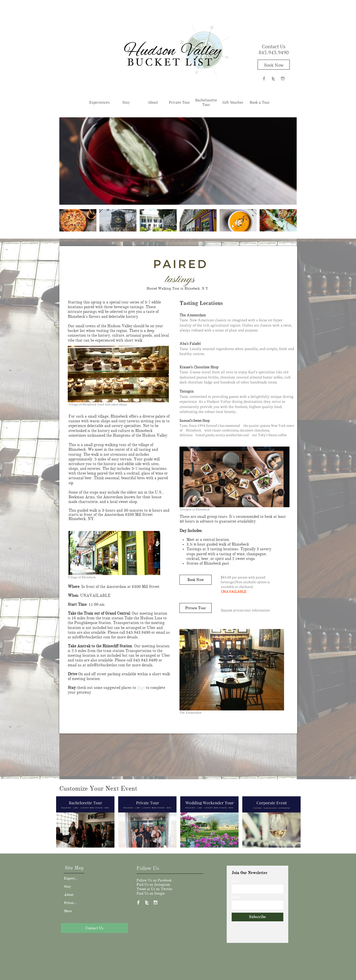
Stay (141, 688)
